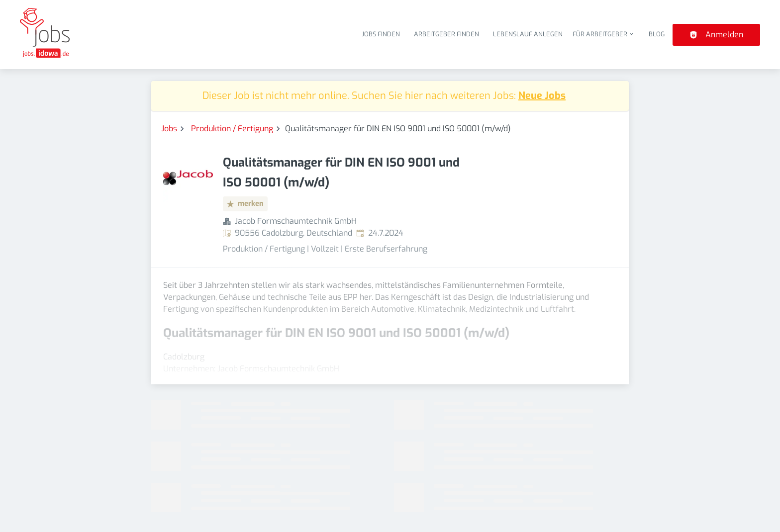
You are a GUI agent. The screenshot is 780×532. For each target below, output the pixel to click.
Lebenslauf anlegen (528, 34)
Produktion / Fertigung (232, 129)
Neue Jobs (542, 96)
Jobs (169, 129)
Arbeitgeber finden (446, 34)
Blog (657, 34)
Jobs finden (381, 34)
